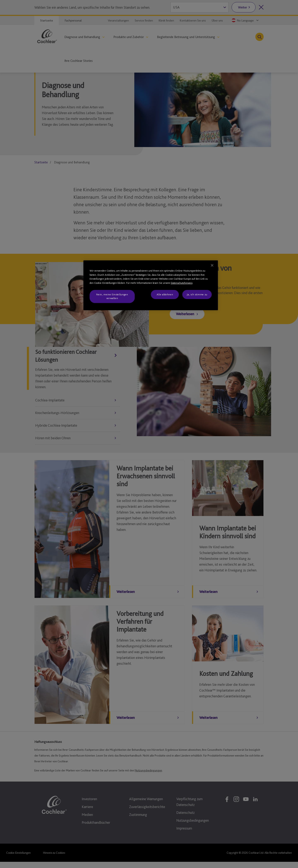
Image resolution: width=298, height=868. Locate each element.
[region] (151, 285)
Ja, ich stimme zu (197, 294)
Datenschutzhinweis (182, 283)
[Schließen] (212, 265)
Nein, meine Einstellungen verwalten (112, 296)
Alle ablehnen (165, 294)
